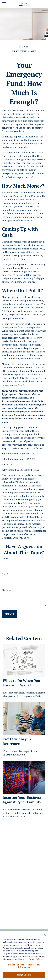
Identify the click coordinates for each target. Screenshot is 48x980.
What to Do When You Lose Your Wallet (21, 683)
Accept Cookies (24, 976)
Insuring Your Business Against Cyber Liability (22, 800)
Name (5, 558)
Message (6, 590)
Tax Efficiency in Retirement (17, 741)
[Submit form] (9, 614)
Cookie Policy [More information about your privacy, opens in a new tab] (35, 960)
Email (5, 574)
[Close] (45, 936)
